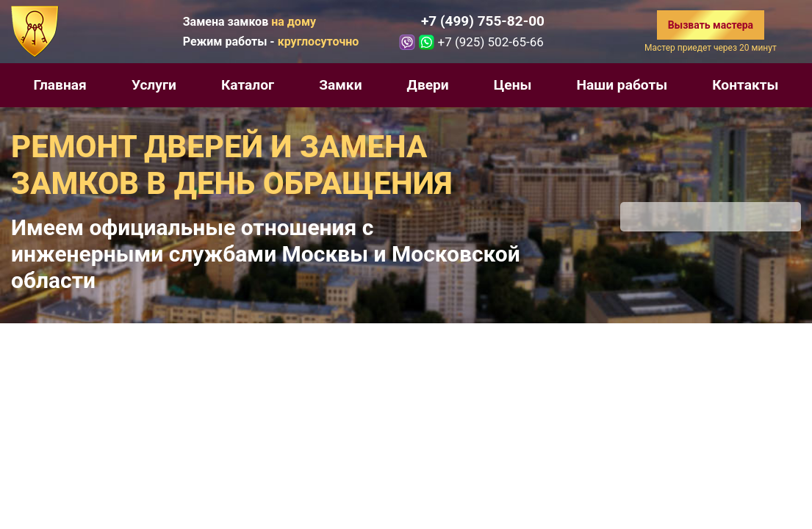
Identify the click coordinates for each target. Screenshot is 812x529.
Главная (60, 85)
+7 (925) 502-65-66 (490, 42)
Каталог (248, 85)
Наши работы (622, 85)
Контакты (745, 85)
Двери (428, 85)
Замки (340, 85)
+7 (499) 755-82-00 (483, 21)
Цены (513, 85)
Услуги (154, 85)
